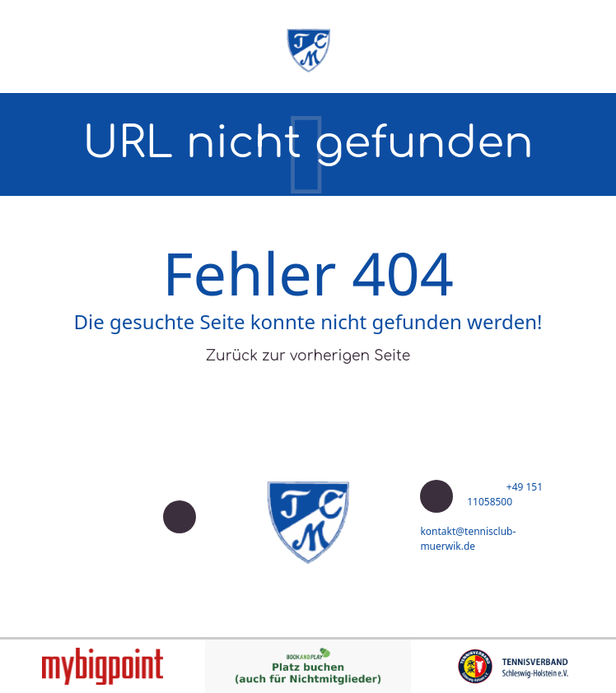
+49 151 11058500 (505, 494)
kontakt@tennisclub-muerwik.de (468, 539)
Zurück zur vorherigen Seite (308, 356)
